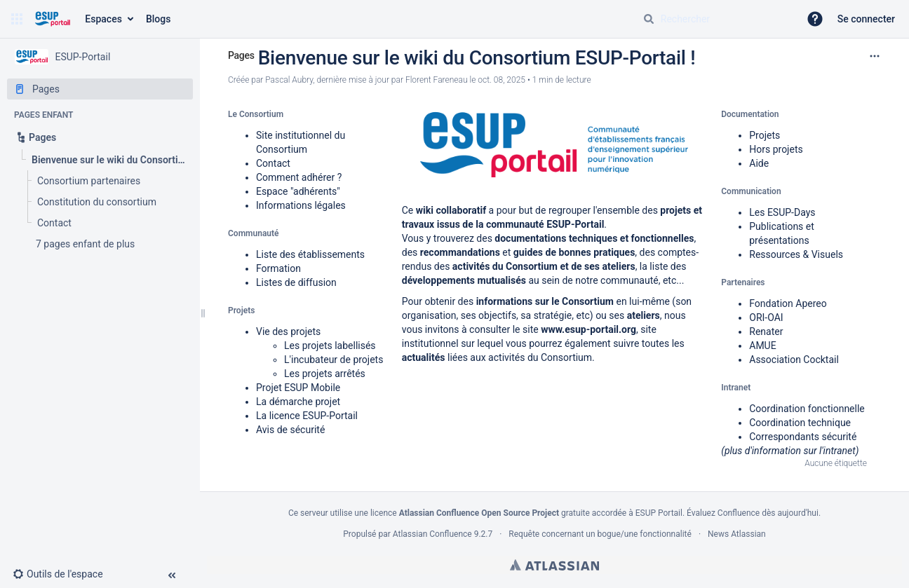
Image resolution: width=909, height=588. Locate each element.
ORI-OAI (766, 317)
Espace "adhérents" (298, 191)
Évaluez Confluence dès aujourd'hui (753, 513)
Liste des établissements (310, 254)
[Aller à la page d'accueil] (52, 19)
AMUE (762, 346)
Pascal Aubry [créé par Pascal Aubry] (289, 80)
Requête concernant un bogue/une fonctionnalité (600, 534)
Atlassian (554, 565)
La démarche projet (298, 402)
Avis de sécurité (290, 430)
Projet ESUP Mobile (298, 388)
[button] (17, 19)
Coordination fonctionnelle (807, 409)
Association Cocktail (794, 360)
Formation (278, 268)
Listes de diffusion (296, 282)
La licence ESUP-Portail (307, 416)
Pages (241, 55)
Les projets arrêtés (325, 374)
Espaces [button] (103, 19)
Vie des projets (288, 331)
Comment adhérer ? (299, 177)
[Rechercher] (649, 19)
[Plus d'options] (875, 56)
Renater (766, 331)
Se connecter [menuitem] (866, 19)
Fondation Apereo (788, 303)
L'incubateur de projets (334, 360)
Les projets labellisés (330, 346)
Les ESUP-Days (782, 212)
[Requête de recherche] (715, 19)
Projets (765, 135)
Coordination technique (800, 423)
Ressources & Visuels (796, 254)
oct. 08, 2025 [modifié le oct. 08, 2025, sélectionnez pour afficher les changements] (501, 80)
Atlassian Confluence (432, 534)
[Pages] (100, 89)
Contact (273, 163)
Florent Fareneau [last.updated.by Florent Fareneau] (437, 80)
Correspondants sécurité (803, 437)
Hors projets (776, 149)
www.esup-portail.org (588, 329)
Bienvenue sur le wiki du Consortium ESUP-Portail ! (477, 58)
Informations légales (301, 205)
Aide (759, 163)
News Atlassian (737, 534)
